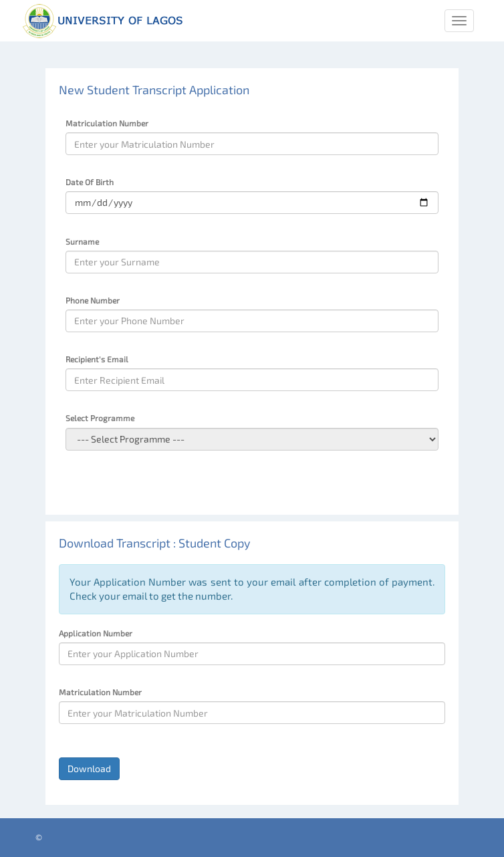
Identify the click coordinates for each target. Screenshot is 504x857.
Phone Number (93, 300)
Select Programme (100, 418)
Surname (82, 241)
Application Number (96, 633)
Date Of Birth (90, 182)
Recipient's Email (97, 359)
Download (89, 768)
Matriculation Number (107, 123)
